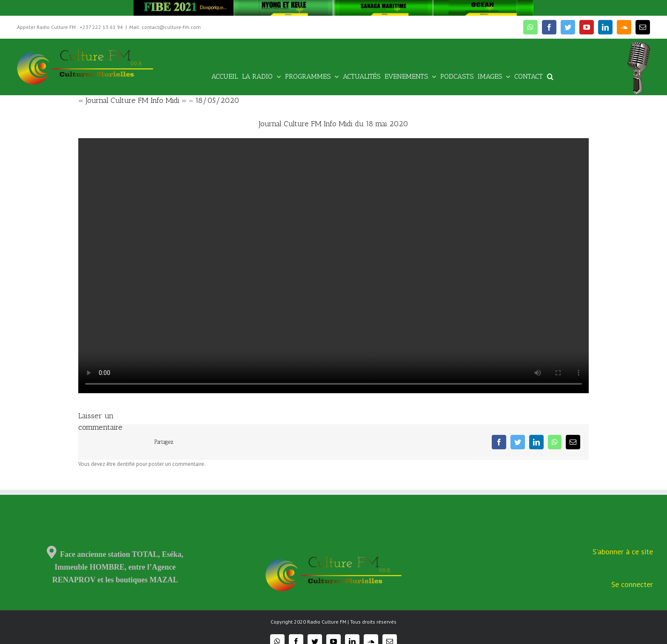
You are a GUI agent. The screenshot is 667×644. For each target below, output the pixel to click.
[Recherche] (550, 76)
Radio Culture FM (327, 622)
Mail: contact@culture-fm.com (165, 27)
